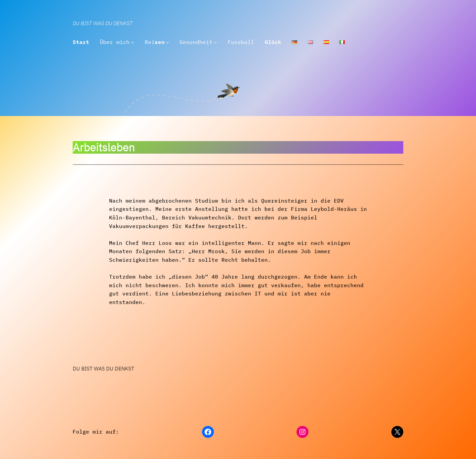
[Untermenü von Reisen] (168, 42)
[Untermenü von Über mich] (133, 42)
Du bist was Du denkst (103, 23)
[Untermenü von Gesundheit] (216, 42)
